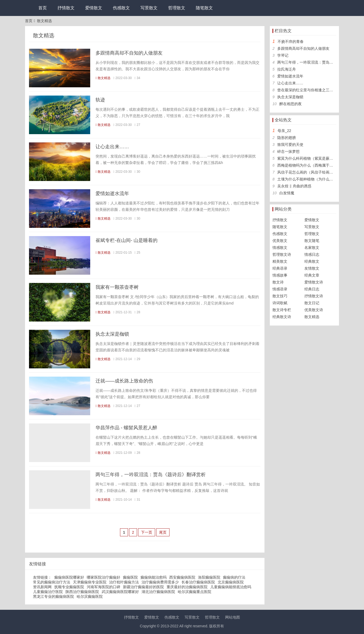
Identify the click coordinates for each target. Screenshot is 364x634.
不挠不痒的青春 (291, 42)
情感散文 (280, 248)
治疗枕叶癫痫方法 (124, 582)
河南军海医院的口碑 (104, 587)
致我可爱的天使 (290, 145)
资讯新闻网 (42, 587)
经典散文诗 (282, 317)
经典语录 (280, 268)
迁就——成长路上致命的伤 (124, 381)
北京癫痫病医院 (231, 582)
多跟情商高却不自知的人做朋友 (129, 53)
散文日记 (312, 303)
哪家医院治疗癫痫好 (104, 577)
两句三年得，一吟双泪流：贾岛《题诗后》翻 (315, 62)
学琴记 (283, 55)
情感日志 (312, 254)
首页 (43, 8)
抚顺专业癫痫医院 (69, 587)
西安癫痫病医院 (182, 577)
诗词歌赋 (280, 303)
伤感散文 (121, 8)
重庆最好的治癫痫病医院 (187, 587)
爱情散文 (94, 8)
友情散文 (312, 268)
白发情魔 (287, 193)
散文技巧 (280, 296)
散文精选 (44, 21)
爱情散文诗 (314, 282)
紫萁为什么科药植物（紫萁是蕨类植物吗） (313, 158)
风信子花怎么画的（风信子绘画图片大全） (313, 172)
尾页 (163, 532)
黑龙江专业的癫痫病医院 (53, 596)
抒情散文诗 (314, 296)
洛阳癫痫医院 (209, 577)
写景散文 (149, 8)
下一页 (147, 532)
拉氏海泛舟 (287, 69)
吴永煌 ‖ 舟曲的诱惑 (294, 186)
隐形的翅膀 (287, 138)
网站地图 (233, 617)
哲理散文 (177, 8)
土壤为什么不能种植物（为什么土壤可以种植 (315, 179)
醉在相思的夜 (291, 104)
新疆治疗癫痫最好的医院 (143, 587)
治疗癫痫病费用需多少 (160, 582)
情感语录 (280, 289)
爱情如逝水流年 (112, 194)
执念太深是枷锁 (112, 334)
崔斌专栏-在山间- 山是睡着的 (127, 240)
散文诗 (278, 282)
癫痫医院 (130, 577)
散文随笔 (312, 241)
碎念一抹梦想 (288, 151)
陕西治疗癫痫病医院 (82, 592)
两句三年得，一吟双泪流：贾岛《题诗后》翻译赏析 (151, 475)
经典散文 (312, 261)
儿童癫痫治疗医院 (48, 592)
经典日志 (312, 289)
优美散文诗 (314, 310)
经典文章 (312, 275)
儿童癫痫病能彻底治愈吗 (231, 587)
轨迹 (100, 100)
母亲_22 (284, 131)
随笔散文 (204, 8)
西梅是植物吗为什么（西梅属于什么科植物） (315, 165)
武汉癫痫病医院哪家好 (120, 592)
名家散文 (312, 248)
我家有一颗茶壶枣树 (117, 287)
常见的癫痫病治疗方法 (52, 582)
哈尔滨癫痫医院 (90, 596)
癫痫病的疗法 (234, 577)
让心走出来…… (112, 147)
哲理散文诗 (282, 254)
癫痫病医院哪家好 (69, 577)
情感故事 (280, 275)
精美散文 (280, 261)
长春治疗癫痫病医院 (198, 582)
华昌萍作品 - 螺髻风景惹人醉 (126, 428)
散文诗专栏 (282, 310)
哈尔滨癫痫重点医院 (195, 592)
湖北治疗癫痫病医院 (158, 592)
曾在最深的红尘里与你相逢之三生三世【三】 (315, 90)
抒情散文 (66, 8)
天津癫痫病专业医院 (90, 582)
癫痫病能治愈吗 (154, 577)
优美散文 (280, 241)
